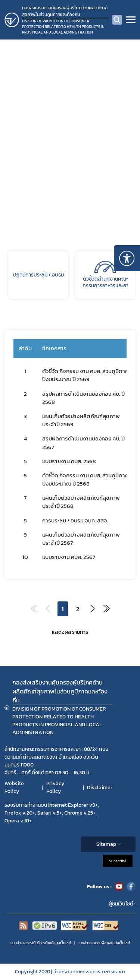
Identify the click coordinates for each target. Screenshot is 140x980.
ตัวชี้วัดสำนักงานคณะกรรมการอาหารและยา (105, 275)
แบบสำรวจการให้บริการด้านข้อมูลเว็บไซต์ (41, 943)
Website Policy (14, 787)
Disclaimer (100, 788)
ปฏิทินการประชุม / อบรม (38, 275)
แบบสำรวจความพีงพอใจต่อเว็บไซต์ (104, 943)
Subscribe (118, 861)
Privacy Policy (55, 787)
